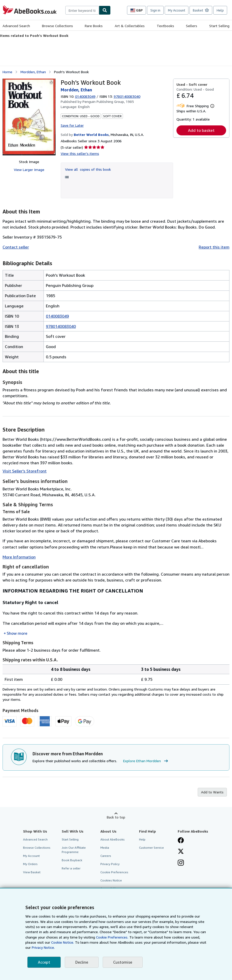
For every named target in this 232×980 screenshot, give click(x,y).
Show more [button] (17, 633)
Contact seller (16, 247)
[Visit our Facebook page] (181, 841)
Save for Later (72, 125)
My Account (177, 10)
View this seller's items (80, 153)
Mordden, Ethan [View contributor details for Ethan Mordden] (33, 72)
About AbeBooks (113, 839)
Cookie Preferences (114, 872)
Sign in (155, 10)
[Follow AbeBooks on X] (181, 852)
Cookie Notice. (63, 942)
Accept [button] (44, 962)
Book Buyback (72, 860)
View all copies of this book (88, 169)
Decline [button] (82, 962)
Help (220, 10)
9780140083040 (61, 326)
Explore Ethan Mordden (146, 761)
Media (105, 848)
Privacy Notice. (43, 947)
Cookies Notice (111, 880)
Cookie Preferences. (112, 937)
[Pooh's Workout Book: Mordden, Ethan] (29, 117)
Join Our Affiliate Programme (74, 850)
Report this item (214, 247)
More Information (19, 557)
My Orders (30, 864)
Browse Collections (57, 26)
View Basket (32, 872)
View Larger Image (29, 170)
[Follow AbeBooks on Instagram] (181, 863)
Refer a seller (71, 868)
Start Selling (219, 26)
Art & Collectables (130, 26)
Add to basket (201, 130)
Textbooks (165, 26)
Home (7, 72)
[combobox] (82, 10)
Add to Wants (212, 792)
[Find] (105, 10)
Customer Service (151, 848)
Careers (106, 856)
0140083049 (85, 96)
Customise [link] (123, 962)
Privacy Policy (110, 864)
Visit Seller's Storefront (25, 471)
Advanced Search (16, 26)
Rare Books (94, 26)
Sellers (192, 26)
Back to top (116, 817)
